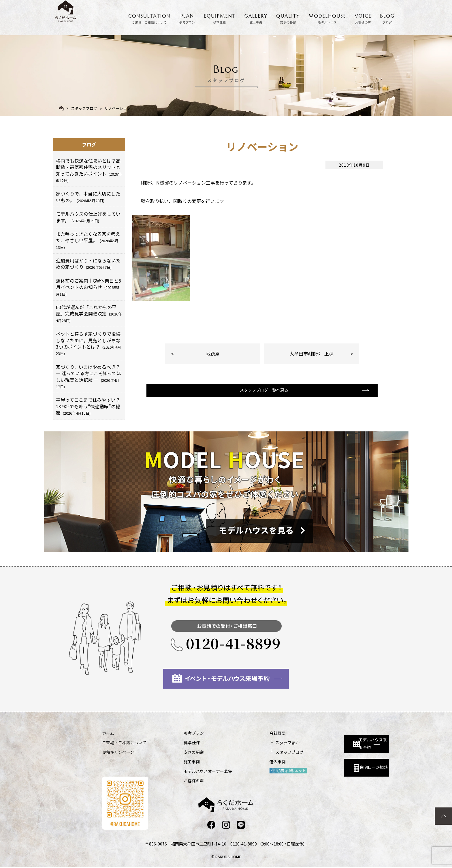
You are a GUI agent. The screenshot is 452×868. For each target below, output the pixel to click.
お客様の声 (178, 781)
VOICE (363, 17)
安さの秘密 (178, 752)
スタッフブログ (84, 108)
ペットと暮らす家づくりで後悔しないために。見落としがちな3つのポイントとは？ (88, 343)
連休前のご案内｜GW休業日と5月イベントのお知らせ (88, 287)
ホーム (108, 733)
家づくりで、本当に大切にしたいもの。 (88, 197)
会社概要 (247, 733)
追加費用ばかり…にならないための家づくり (88, 264)
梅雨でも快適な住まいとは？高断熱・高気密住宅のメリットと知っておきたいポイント (89, 170)
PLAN (187, 17)
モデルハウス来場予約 (337, 738)
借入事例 (247, 762)
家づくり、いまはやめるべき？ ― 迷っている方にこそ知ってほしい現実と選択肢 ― (88, 376)
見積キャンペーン (118, 752)
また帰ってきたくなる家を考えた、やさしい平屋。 (88, 240)
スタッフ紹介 (257, 743)
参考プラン (178, 733)
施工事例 (176, 762)
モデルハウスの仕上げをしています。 (88, 217)
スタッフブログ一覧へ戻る (261, 397)
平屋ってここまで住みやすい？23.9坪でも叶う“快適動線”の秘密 (88, 406)
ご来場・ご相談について (124, 743)
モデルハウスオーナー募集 (193, 771)
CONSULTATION (149, 17)
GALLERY (256, 17)
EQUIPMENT (220, 17)
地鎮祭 (213, 354)
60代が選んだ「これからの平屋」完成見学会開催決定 (89, 313)
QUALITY (288, 17)
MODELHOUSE (327, 17)
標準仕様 (176, 743)
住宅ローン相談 (335, 764)
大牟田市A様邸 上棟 (311, 354)
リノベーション (117, 108)
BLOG (387, 17)
